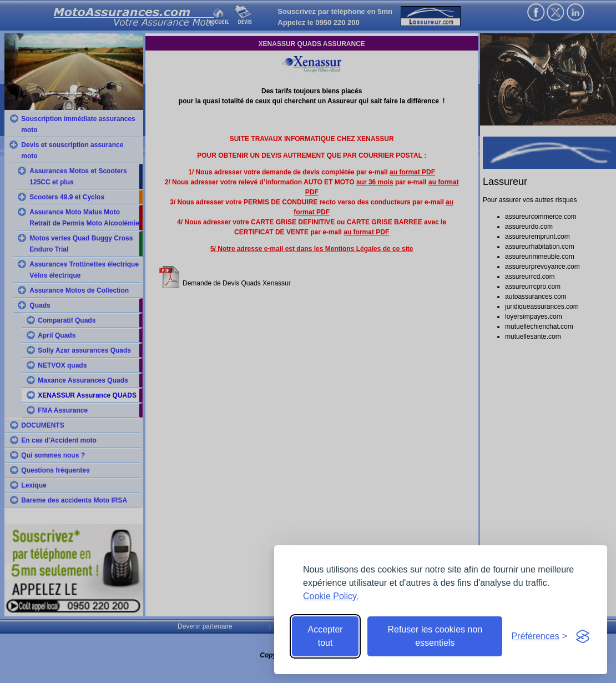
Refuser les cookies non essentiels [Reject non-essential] (435, 636)
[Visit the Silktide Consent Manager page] (583, 636)
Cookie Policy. (331, 596)
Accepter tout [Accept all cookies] (325, 636)
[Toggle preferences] (539, 636)
